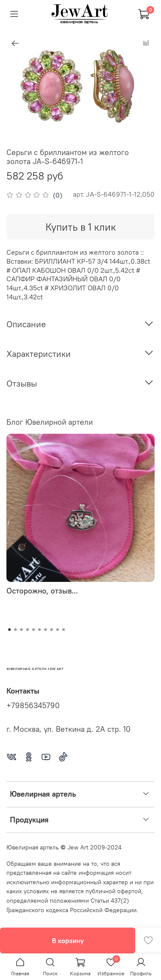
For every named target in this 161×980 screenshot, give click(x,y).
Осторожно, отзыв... (42, 591)
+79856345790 (33, 706)
